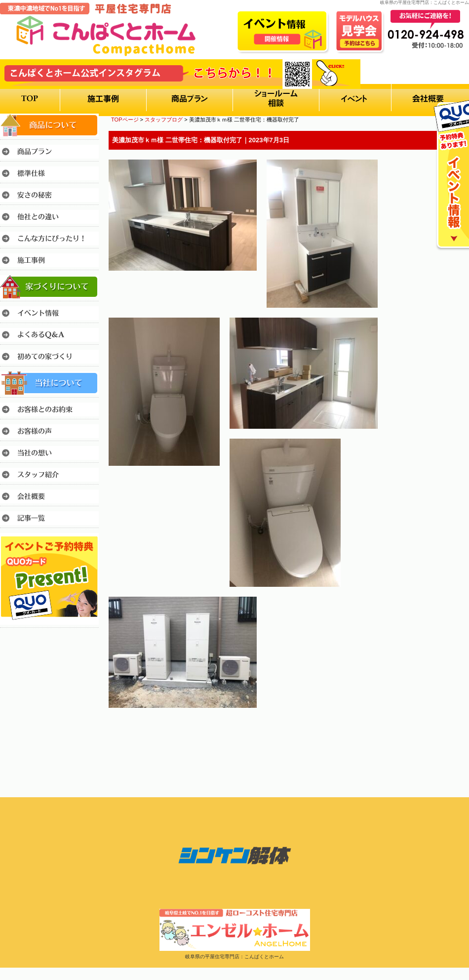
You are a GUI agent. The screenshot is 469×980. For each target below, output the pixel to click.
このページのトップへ (444, 735)
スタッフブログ (164, 120)
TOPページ (125, 120)
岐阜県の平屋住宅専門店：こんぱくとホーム (234, 957)
